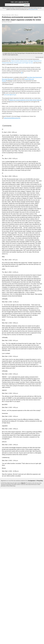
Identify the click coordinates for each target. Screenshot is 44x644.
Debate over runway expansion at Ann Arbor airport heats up (25, 100)
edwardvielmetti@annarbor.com (12, 118)
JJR (22, 73)
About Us (23, 483)
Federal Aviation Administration (19, 61)
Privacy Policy (40, 481)
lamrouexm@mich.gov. (10, 95)
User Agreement (32, 481)
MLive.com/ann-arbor (33, 9)
